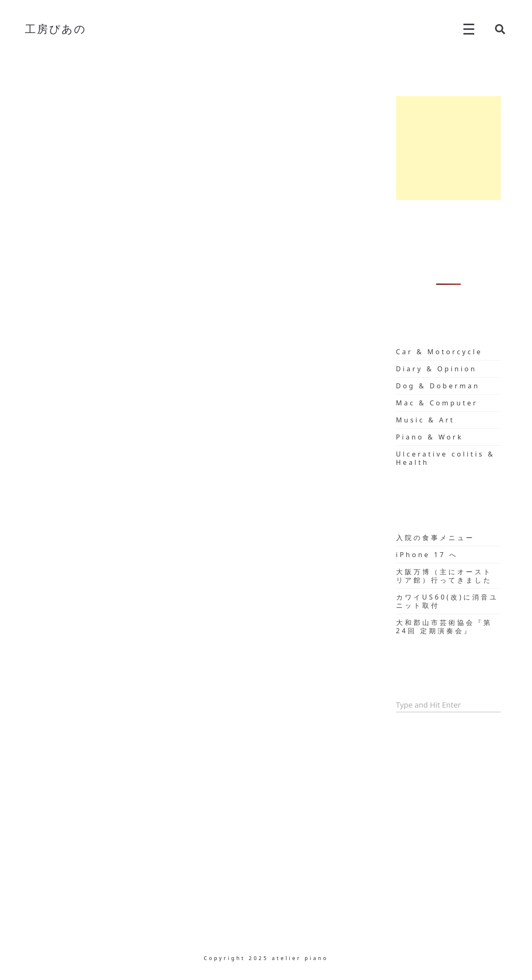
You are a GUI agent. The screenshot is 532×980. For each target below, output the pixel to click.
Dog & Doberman (438, 386)
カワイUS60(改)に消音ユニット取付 (447, 601)
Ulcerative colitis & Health (446, 458)
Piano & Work (430, 437)
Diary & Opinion (437, 369)
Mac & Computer (437, 403)
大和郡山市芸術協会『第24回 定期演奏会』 (444, 627)
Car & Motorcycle (439, 352)
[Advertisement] (449, 148)
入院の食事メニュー (435, 538)
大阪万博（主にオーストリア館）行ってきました (444, 576)
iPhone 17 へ (427, 555)
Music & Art (426, 420)
